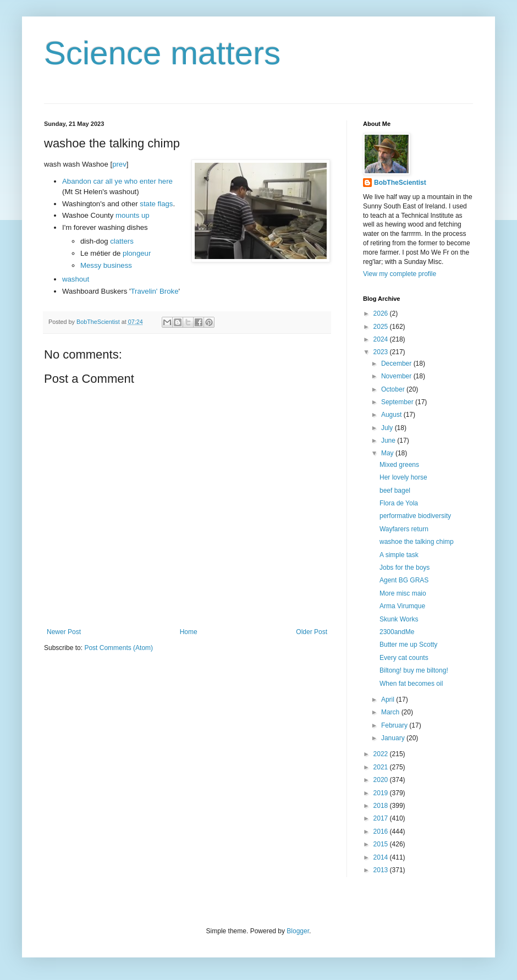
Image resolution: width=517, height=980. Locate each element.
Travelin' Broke (154, 291)
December (397, 364)
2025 (382, 327)
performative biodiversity (415, 516)
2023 (382, 352)
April (389, 700)
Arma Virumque (402, 606)
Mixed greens (399, 465)
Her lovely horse (403, 477)
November (397, 376)
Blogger (298, 931)
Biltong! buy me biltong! (414, 670)
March (391, 712)
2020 (382, 780)
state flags (156, 204)
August (392, 415)
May (388, 453)
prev (119, 164)
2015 (382, 844)
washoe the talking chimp (417, 542)
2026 (382, 313)
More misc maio (403, 593)
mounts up (133, 215)
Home (189, 632)
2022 (382, 754)
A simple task (399, 555)
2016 (382, 832)
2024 (382, 339)
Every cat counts (404, 658)
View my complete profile (400, 274)
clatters (122, 241)
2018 (382, 806)
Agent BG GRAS (404, 580)
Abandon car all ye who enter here (117, 181)
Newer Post (64, 632)
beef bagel (395, 491)
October (394, 389)
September (398, 402)
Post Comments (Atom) (119, 648)
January (394, 738)
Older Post (312, 632)
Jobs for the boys (405, 568)
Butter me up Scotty (408, 645)
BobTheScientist (400, 183)
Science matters (162, 53)
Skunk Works (399, 619)
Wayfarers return (404, 529)
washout (76, 279)
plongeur (137, 253)
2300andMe (397, 632)
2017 (382, 818)
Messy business (106, 265)
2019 (382, 793)
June (389, 441)
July (388, 428)
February (395, 725)
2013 (382, 870)
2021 (382, 767)
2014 (382, 857)
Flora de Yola (399, 503)
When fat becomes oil (411, 684)
